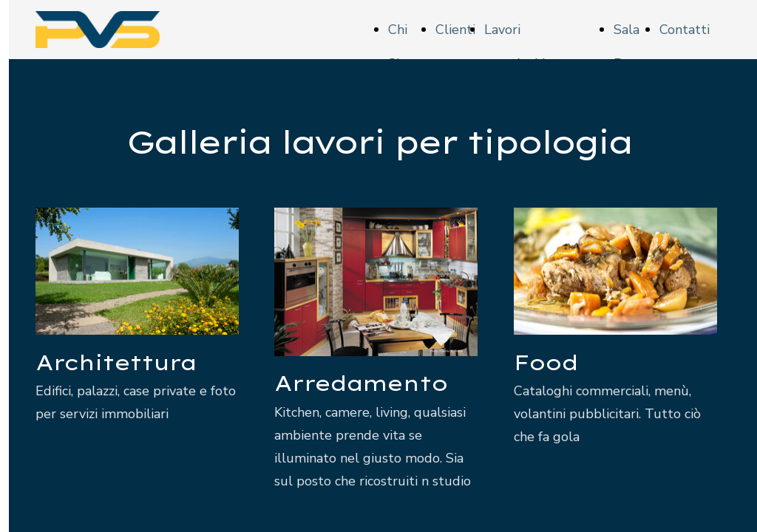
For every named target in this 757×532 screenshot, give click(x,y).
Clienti (455, 30)
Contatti (685, 30)
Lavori (502, 30)
